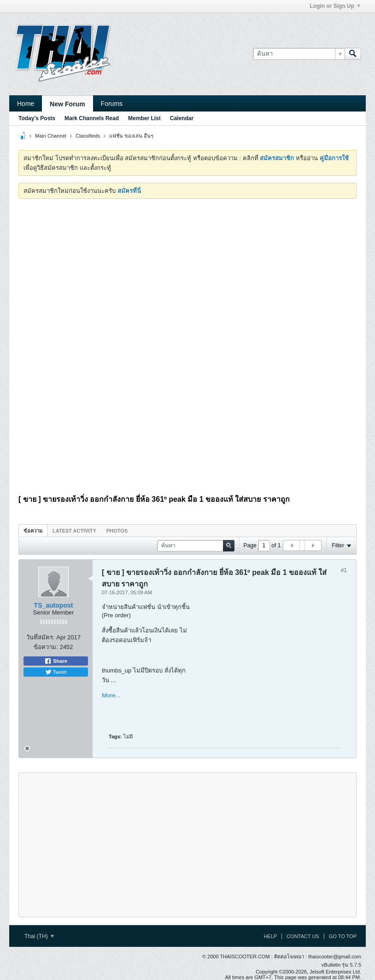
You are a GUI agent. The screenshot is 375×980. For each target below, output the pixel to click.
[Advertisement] (187, 275)
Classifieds (88, 136)
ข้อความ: (46, 647)
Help (270, 936)
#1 (344, 570)
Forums (112, 104)
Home (26, 104)
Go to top (343, 936)
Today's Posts (37, 118)
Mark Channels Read (92, 118)
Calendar (182, 118)
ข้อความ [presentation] (33, 531)
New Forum (67, 104)
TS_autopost (54, 605)
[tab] (33, 531)
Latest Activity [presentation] (74, 531)
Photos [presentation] (117, 531)
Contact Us (303, 936)
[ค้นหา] (299, 54)
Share (56, 661)
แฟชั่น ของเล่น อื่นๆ (131, 136)
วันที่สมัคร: (41, 637)
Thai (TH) (39, 936)
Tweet (56, 672)
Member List (144, 118)
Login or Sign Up (335, 6)
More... (111, 695)
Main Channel (51, 136)
